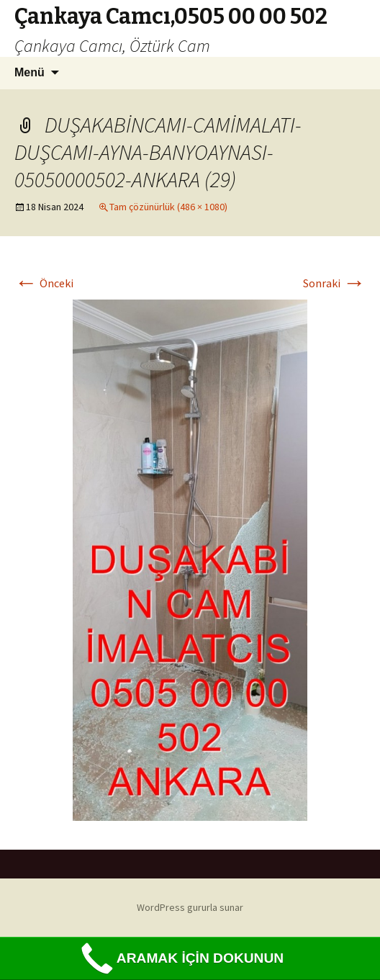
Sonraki (334, 283)
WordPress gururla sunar (190, 907)
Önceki (44, 283)
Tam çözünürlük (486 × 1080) (168, 207)
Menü (30, 72)
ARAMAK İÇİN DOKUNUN (180, 959)
